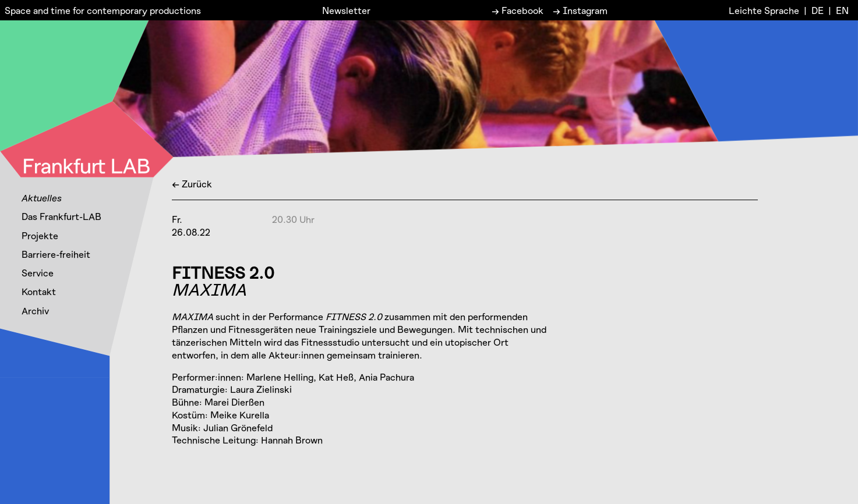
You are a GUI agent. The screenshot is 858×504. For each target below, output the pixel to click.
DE (818, 10)
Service (38, 273)
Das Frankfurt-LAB (61, 216)
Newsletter (346, 10)
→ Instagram (580, 10)
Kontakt (39, 291)
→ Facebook (518, 10)
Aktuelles (42, 198)
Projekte (40, 235)
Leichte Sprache (764, 10)
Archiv (35, 310)
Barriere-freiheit (56, 254)
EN (842, 10)
